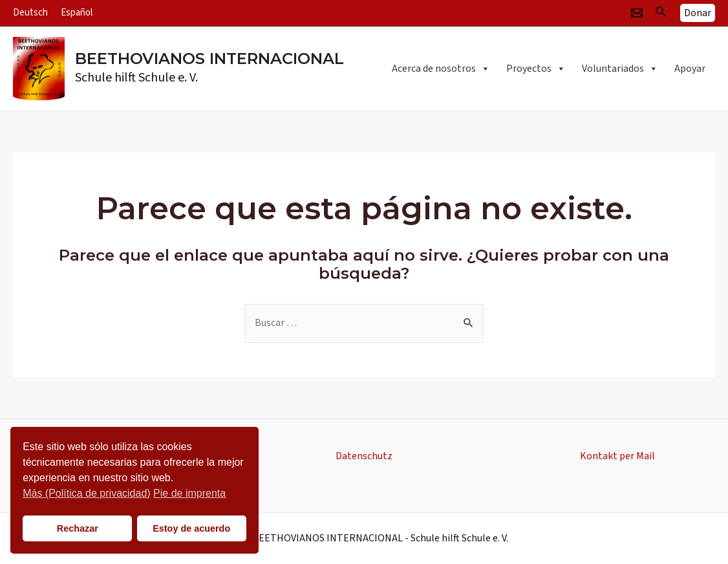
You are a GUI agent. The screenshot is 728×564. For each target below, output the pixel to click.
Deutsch (30, 13)
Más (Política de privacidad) (86, 493)
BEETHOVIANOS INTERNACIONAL (209, 59)
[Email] (637, 13)
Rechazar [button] (78, 528)
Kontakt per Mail (617, 456)
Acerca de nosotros (441, 69)
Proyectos (536, 69)
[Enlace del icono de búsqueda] (661, 13)
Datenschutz (364, 456)
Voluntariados (620, 69)
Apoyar (690, 69)
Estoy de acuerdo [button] (191, 528)
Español (77, 13)
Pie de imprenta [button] (189, 493)
